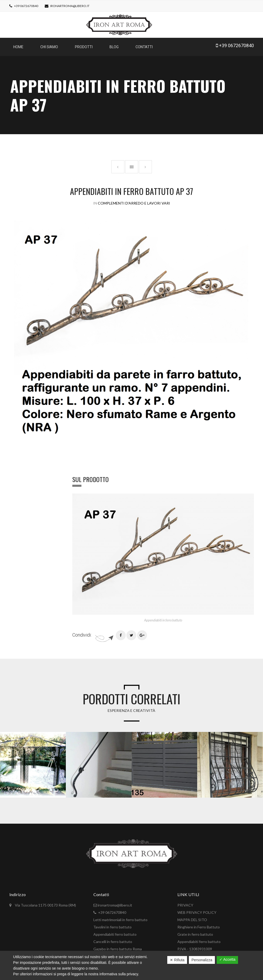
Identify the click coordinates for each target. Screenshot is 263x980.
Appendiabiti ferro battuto (115, 932)
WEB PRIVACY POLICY (197, 910)
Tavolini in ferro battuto (113, 924)
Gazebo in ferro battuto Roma (118, 946)
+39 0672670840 (26, 6)
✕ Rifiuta (177, 960)
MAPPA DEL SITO (192, 917)
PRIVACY (185, 902)
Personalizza (202, 960)
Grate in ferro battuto (195, 932)
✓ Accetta (227, 959)
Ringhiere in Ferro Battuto (199, 924)
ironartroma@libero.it (70, 6)
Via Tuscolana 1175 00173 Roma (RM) (45, 902)
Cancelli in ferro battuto (113, 939)
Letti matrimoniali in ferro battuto (120, 917)
